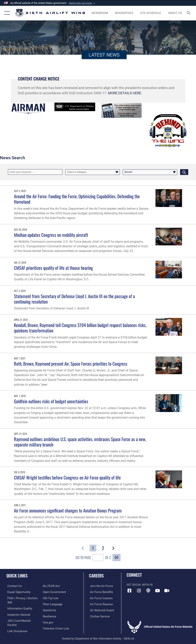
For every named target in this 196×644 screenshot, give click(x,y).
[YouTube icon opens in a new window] (157, 591)
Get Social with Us (140, 585)
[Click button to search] (184, 172)
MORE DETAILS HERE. (125, 93)
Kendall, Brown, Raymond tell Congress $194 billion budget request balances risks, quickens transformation (80, 328)
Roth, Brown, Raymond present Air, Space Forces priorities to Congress (71, 364)
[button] (82, 3)
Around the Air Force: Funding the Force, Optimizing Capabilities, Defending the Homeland (77, 199)
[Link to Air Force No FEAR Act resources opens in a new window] (51, 586)
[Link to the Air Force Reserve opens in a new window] (99, 604)
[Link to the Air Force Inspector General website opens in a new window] (17, 614)
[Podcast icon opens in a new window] (148, 591)
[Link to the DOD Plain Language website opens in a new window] (52, 604)
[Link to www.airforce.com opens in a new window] (99, 586)
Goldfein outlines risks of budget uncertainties (51, 401)
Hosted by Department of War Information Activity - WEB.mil (98, 635)
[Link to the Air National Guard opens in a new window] (100, 610)
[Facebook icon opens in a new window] (130, 591)
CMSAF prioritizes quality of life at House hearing (53, 268)
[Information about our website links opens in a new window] (15, 626)
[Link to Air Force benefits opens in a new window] (100, 592)
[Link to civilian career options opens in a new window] (98, 616)
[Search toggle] (189, 13)
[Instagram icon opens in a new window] (139, 591)
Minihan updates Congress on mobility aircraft (51, 235)
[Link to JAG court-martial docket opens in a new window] (22, 620)
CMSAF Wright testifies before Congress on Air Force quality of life (67, 477)
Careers (96, 576)
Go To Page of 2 (93, 558)
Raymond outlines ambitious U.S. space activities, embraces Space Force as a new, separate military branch (80, 442)
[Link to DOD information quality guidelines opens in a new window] (18, 608)
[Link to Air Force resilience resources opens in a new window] (49, 616)
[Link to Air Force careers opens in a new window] (99, 598)
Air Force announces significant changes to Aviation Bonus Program (68, 510)
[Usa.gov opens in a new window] (48, 622)
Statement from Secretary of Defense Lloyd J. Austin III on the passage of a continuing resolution (74, 299)
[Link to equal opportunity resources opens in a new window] (17, 592)
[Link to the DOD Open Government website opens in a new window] (54, 592)
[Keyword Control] (35, 172)
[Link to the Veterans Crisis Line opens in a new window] (55, 627)
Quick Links (17, 576)
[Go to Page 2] (103, 548)
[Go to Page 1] (93, 548)
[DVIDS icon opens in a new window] (167, 591)
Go (117, 557)
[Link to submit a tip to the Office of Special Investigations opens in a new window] (50, 598)
